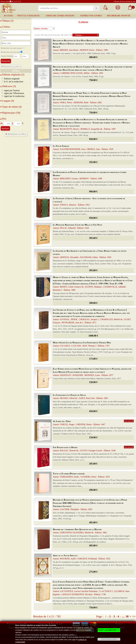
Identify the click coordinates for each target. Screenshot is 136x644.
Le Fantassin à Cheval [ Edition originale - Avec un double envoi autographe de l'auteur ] (89, 202)
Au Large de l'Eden (79, 423)
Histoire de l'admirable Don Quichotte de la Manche (80, 531)
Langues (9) (7, 101)
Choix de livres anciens (60, 16)
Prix (3, 119)
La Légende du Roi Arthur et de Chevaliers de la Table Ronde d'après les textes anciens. (90, 254)
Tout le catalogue (28, 16)
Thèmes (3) (7, 21)
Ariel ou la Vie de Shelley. (81, 557)
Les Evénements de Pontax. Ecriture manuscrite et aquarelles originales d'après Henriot (90, 175)
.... (123, 616)
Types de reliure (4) (11, 107)
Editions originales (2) (12, 75)
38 (127, 616)
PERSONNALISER (109, 639)
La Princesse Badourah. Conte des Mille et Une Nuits (77, 226)
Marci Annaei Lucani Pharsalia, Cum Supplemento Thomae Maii (82, 344)
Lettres (66, 35)
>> (134, 616)
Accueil (9, 16)
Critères (5, 27)
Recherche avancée (119, 16)
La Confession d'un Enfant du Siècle (80, 397)
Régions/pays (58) (10, 113)
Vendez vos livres (91, 16)
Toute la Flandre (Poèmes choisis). (81, 475)
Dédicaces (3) (8, 86)
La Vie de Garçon (83, 148)
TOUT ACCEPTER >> (109, 630)
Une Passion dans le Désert (84, 449)
